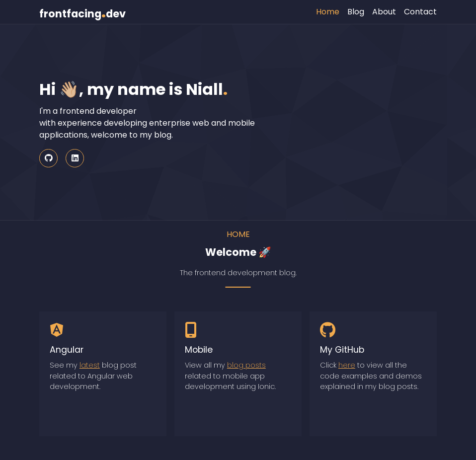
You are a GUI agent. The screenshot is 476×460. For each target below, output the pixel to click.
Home (328, 12)
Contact (420, 12)
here (347, 365)
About (384, 12)
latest (90, 365)
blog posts (246, 365)
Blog (356, 12)
